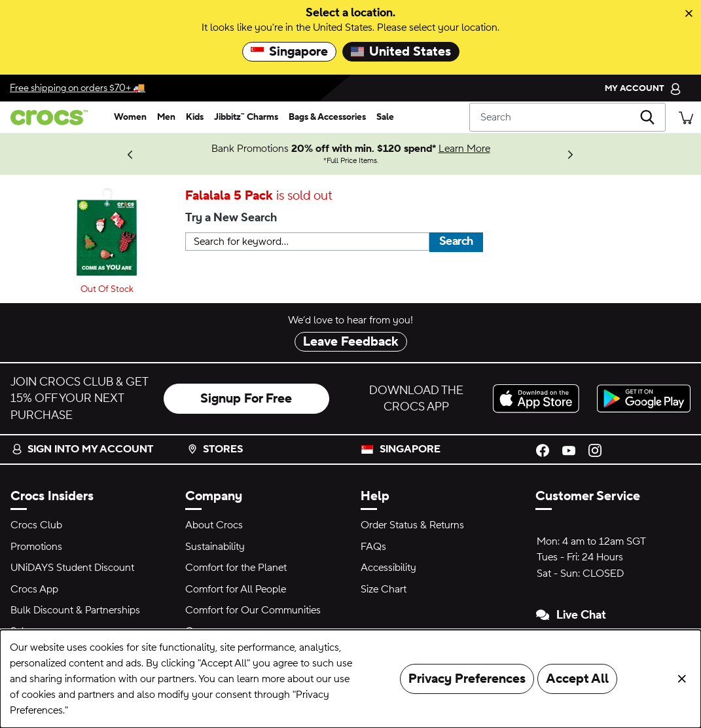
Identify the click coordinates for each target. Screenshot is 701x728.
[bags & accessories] (327, 117)
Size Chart (384, 589)
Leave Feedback (351, 342)
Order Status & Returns (412, 525)
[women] (130, 117)
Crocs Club (36, 525)
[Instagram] (595, 449)
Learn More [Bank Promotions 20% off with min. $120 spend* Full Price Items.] (464, 149)
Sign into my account (82, 449)
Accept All (577, 679)
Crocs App (34, 589)
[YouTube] (569, 449)
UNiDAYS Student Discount (72, 568)
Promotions (36, 547)
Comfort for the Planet (236, 568)
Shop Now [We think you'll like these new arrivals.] (61, 154)
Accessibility (388, 568)
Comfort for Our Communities (253, 610)
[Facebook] (543, 449)
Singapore (289, 52)
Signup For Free (246, 399)
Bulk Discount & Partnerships (75, 610)
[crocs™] (54, 118)
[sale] (385, 117)
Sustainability (215, 547)
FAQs (373, 547)
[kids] (195, 117)
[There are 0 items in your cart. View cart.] (686, 117)
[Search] (567, 117)
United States (401, 52)
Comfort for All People (236, 589)
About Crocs (214, 525)
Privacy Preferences (467, 679)
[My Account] (643, 88)
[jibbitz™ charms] (246, 117)
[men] (166, 117)
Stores (215, 449)
